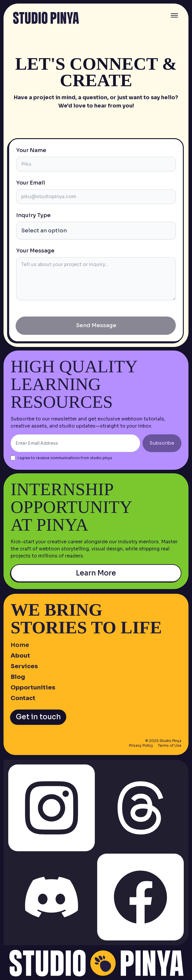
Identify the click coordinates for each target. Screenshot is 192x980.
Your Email (31, 183)
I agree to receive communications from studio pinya (65, 458)
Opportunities (33, 688)
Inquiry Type (33, 215)
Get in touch (38, 717)
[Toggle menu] (174, 15)
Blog (18, 677)
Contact (23, 698)
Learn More (96, 573)
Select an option (44, 231)
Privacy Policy (141, 745)
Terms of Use (170, 745)
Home (20, 645)
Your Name (31, 150)
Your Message (35, 251)
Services (24, 666)
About (20, 656)
